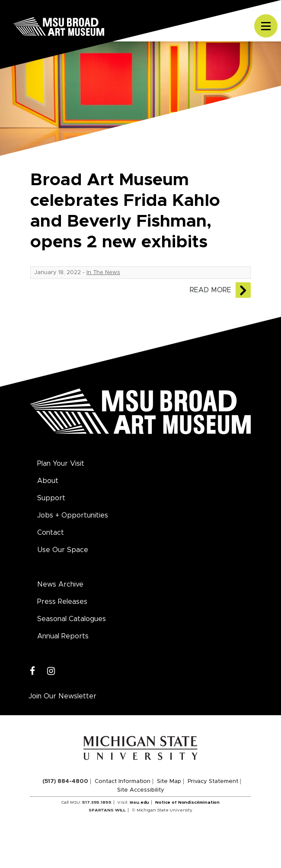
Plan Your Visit (61, 464)
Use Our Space (63, 550)
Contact (51, 533)
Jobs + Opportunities (73, 515)
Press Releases (62, 602)
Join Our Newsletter (62, 696)
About (48, 481)
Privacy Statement (213, 781)
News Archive (60, 584)
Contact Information (123, 781)
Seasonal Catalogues (72, 619)
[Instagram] (51, 671)
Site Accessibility (141, 790)
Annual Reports (63, 636)
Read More (211, 290)
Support (51, 498)
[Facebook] (33, 671)
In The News (103, 273)
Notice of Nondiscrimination (187, 802)
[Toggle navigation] (266, 26)
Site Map (169, 781)
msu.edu (139, 802)
